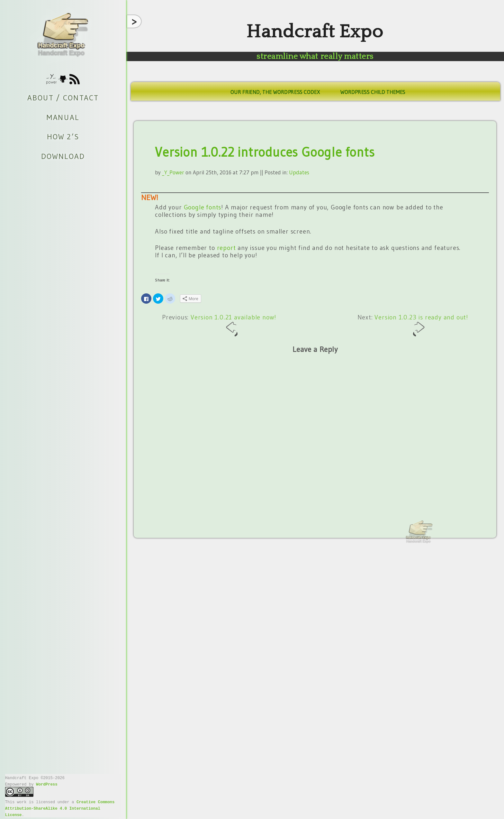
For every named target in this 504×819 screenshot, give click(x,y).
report (226, 248)
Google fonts (203, 207)
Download (63, 156)
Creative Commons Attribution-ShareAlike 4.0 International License (60, 808)
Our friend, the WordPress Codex (275, 92)
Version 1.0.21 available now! (233, 325)
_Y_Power (173, 172)
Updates (299, 172)
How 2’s (63, 137)
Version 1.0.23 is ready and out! (421, 325)
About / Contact (63, 98)
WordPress (47, 784)
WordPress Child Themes (373, 92)
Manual (63, 117)
